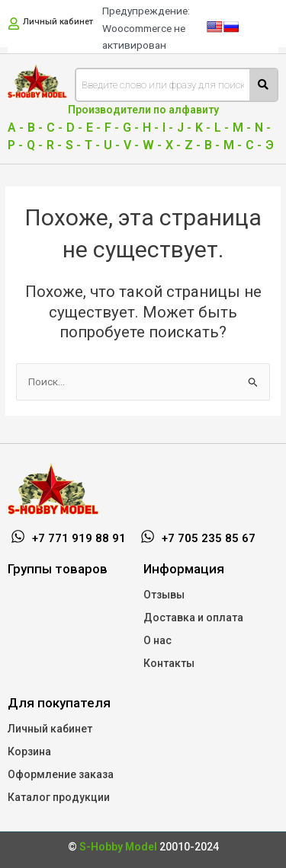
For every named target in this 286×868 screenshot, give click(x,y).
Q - (35, 145)
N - (263, 128)
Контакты (169, 663)
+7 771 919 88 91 (79, 538)
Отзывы (164, 595)
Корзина (29, 752)
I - (168, 128)
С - (254, 145)
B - (35, 128)
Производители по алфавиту (143, 110)
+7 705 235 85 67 (209, 538)
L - (222, 128)
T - (92, 145)
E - (93, 128)
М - (233, 145)
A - (16, 128)
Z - (193, 145)
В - (212, 145)
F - (112, 128)
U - (112, 145)
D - (74, 128)
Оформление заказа (61, 774)
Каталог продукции (59, 797)
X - (173, 145)
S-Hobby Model (118, 847)
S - (73, 145)
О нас (157, 640)
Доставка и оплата (193, 617)
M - (242, 128)
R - (54, 145)
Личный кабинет (58, 22)
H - (151, 128)
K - (203, 128)
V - (131, 145)
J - (184, 128)
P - (15, 145)
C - (55, 128)
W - (152, 145)
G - (131, 128)
